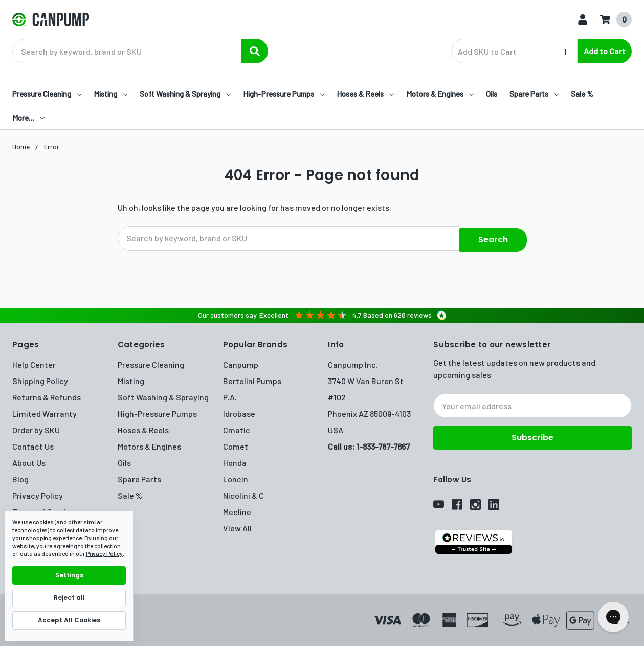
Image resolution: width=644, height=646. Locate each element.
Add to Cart (605, 51)
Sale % (582, 94)
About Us (29, 459)
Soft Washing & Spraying (185, 94)
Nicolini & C (243, 491)
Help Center (34, 360)
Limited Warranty (45, 409)
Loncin (236, 475)
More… (28, 118)
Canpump (241, 360)
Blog (20, 475)
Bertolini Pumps (252, 377)
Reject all (69, 598)
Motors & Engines (440, 94)
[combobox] (140, 51)
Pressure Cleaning (47, 94)
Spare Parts (534, 94)
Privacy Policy (38, 491)
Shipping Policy (40, 377)
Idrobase (239, 409)
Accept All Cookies (69, 620)
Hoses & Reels (365, 94)
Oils (492, 94)
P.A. (230, 393)
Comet (236, 442)
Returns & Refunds (47, 393)
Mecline (237, 508)
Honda (235, 459)
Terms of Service (44, 508)
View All (237, 524)
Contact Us (33, 442)
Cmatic (237, 426)
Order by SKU (36, 426)
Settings (69, 575)
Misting (110, 94)
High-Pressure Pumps (284, 94)
